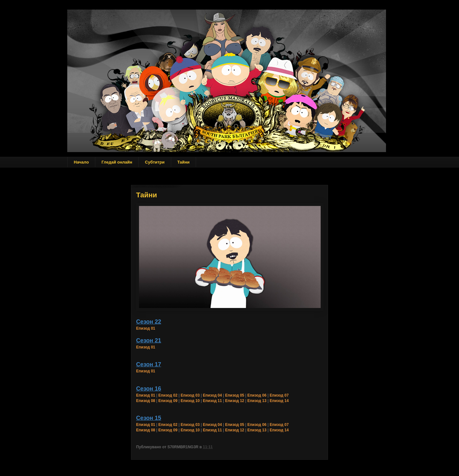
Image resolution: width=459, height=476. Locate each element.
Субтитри (155, 162)
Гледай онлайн (117, 162)
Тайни (183, 162)
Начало (81, 162)
